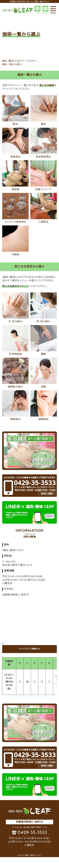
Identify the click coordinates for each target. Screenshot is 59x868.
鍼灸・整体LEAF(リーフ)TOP (18, 61)
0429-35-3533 (32, 833)
